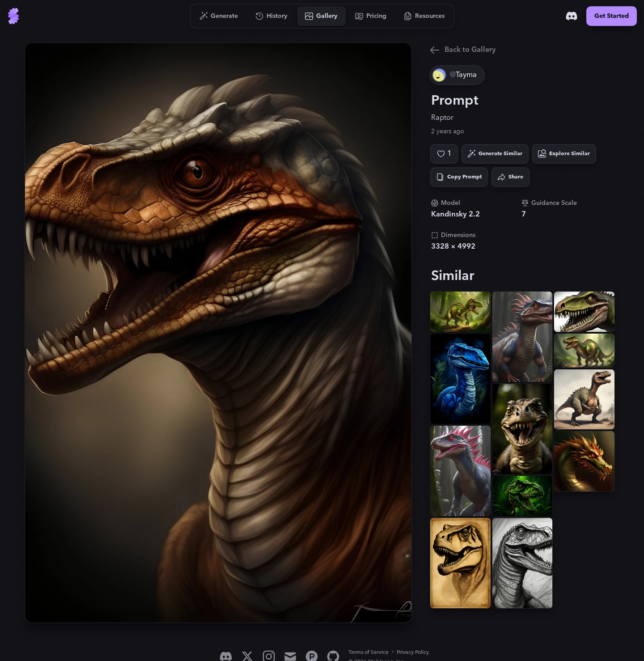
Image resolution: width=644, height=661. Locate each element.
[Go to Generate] (219, 16)
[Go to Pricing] (371, 16)
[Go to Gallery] (322, 16)
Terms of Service (369, 652)
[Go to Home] (13, 16)
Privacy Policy (413, 652)
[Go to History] (272, 16)
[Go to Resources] (424, 16)
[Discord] (572, 16)
